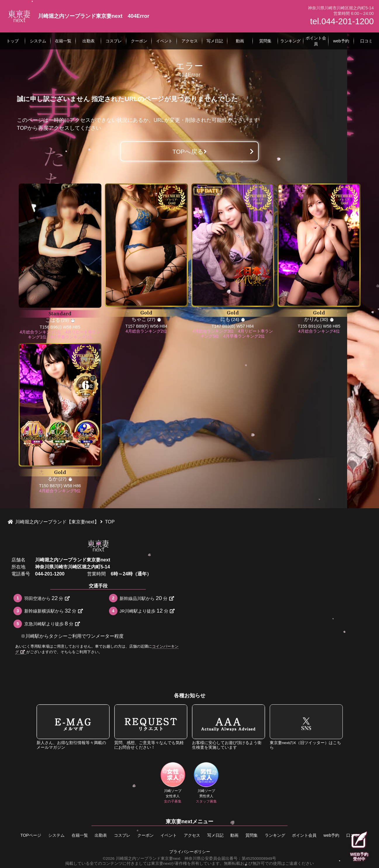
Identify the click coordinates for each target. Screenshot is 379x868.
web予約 (331, 835)
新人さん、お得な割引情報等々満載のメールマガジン (73, 727)
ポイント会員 (304, 835)
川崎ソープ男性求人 (206, 783)
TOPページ (31, 835)
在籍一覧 (80, 835)
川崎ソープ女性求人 (173, 783)
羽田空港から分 (47, 598)
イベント (169, 835)
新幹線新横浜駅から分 (53, 611)
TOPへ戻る (189, 152)
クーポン (146, 835)
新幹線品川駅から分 (147, 598)
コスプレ (122, 835)
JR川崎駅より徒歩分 (147, 611)
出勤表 (101, 835)
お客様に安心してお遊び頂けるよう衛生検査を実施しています (229, 727)
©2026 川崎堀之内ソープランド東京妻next (142, 859)
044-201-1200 (50, 574)
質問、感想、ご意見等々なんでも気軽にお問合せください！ (151, 727)
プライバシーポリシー (190, 852)
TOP (22, 128)
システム (56, 835)
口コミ (352, 835)
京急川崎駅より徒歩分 (52, 624)
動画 (234, 835)
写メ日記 (215, 835)
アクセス (192, 835)
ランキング (275, 835)
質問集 (252, 835)
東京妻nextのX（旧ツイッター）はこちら (306, 727)
